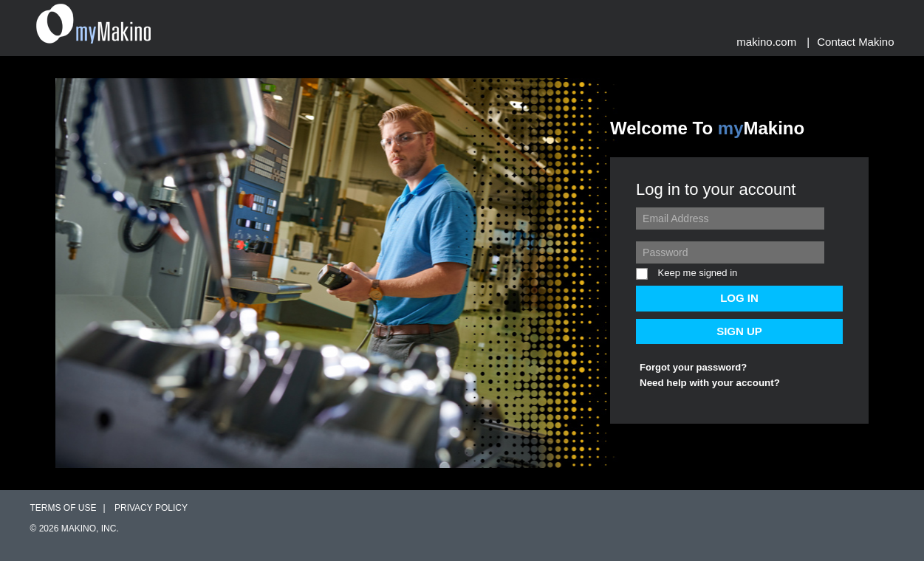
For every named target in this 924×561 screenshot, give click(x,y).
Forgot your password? (693, 367)
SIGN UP (739, 331)
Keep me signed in (687, 273)
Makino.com (766, 42)
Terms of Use (64, 508)
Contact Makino (855, 42)
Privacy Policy (151, 508)
